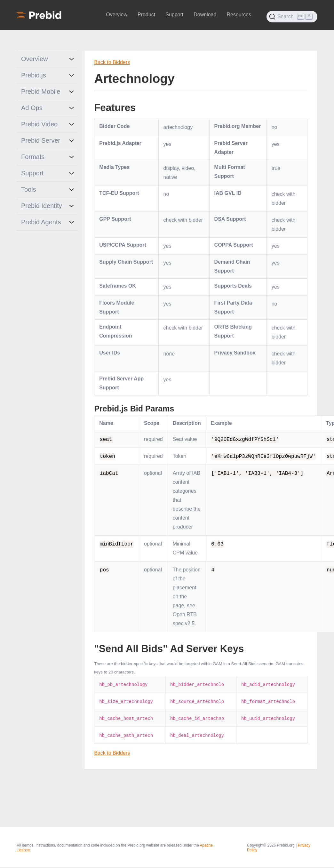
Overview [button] (117, 15)
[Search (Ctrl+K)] (292, 17)
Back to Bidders (112, 62)
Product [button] (146, 15)
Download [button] (205, 15)
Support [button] (174, 15)
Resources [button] (239, 15)
